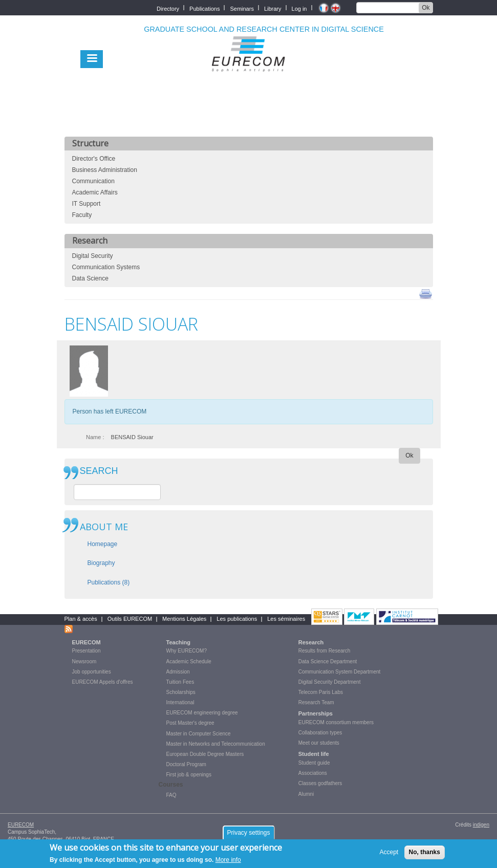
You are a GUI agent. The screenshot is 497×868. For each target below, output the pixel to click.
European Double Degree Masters (205, 754)
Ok (426, 8)
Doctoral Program (186, 764)
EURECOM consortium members (336, 722)
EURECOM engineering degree (202, 713)
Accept (389, 852)
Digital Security (93, 256)
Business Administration (105, 170)
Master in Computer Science (199, 734)
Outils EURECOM (130, 619)
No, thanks (425, 852)
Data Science (90, 278)
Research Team (316, 702)
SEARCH (99, 471)
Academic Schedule (189, 661)
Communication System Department (340, 672)
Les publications (237, 619)
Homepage (103, 544)
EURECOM (87, 642)
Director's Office (94, 159)
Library (273, 8)
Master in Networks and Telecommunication (216, 744)
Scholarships (181, 692)
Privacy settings (248, 833)
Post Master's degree (190, 723)
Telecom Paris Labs (321, 692)
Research (311, 642)
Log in (299, 8)
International (180, 702)
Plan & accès (81, 619)
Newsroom (84, 661)
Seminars (242, 8)
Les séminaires (286, 619)
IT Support (87, 204)
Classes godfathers (320, 783)
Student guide (314, 763)
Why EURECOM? (187, 651)
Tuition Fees (180, 682)
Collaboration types (320, 733)
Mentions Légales (184, 619)
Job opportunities (92, 672)
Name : (95, 437)
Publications (204, 8)
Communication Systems (106, 267)
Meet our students (319, 743)
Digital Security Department (330, 682)
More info (228, 860)
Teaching (178, 642)
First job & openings (189, 775)
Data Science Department (328, 661)
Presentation (87, 651)
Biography (101, 563)
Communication (93, 181)
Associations (313, 773)
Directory (168, 8)
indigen (481, 825)
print (426, 293)
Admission (178, 672)
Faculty (82, 215)
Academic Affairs (95, 192)
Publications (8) (109, 582)
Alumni (306, 794)
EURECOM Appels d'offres (103, 682)
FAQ (171, 795)
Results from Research (325, 651)
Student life (314, 754)
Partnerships (316, 713)
